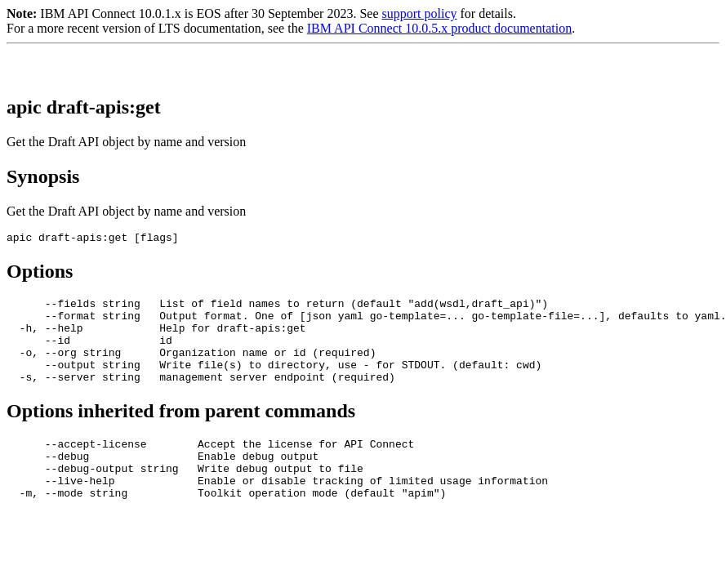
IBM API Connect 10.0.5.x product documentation (439, 28)
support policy (419, 13)
